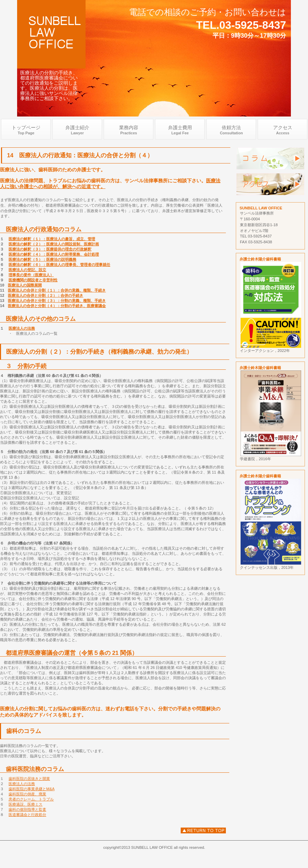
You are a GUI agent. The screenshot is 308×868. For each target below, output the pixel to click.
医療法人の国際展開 (25, 285)
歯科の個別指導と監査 (27, 809)
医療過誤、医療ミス (25, 804)
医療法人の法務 (22, 328)
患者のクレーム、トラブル (31, 799)
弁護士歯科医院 (270, 158)
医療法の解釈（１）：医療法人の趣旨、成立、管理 (52, 239)
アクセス (270, 184)
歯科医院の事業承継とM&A (31, 789)
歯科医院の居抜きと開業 (29, 779)
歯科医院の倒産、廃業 (27, 794)
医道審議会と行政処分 (27, 815)
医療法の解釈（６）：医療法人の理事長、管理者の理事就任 (59, 265)
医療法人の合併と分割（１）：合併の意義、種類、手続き (57, 290)
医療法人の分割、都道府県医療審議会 (203, 830)
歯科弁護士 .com (51, 34)
